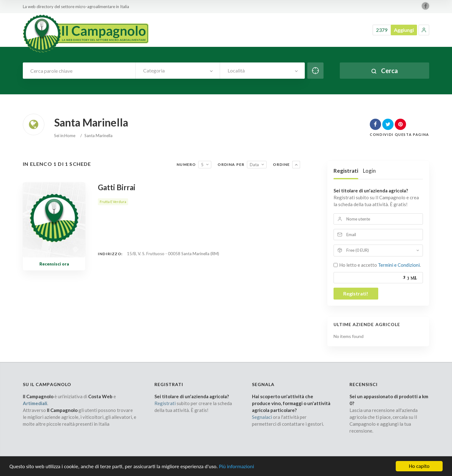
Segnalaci (262, 417)
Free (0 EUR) (358, 250)
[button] (424, 30)
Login (369, 171)
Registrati (346, 171)
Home (70, 136)
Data (254, 165)
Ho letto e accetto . (380, 265)
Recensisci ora (54, 264)
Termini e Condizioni (399, 265)
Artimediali (35, 403)
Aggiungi (404, 30)
